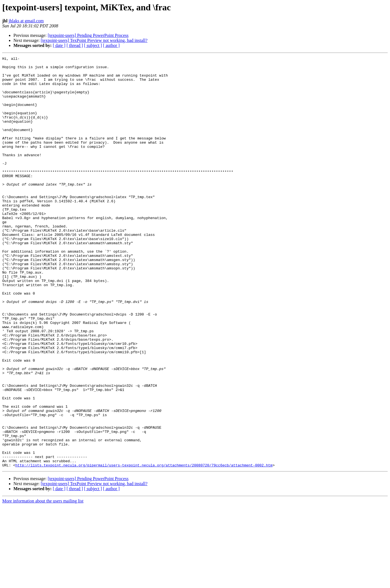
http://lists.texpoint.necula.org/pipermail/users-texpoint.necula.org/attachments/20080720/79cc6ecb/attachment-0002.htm (144, 547)
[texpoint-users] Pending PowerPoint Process (88, 35)
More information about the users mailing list (43, 583)
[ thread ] (75, 45)
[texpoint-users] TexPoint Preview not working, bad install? (94, 40)
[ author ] (111, 45)
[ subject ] (93, 45)
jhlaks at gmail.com (26, 21)
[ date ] (59, 45)
